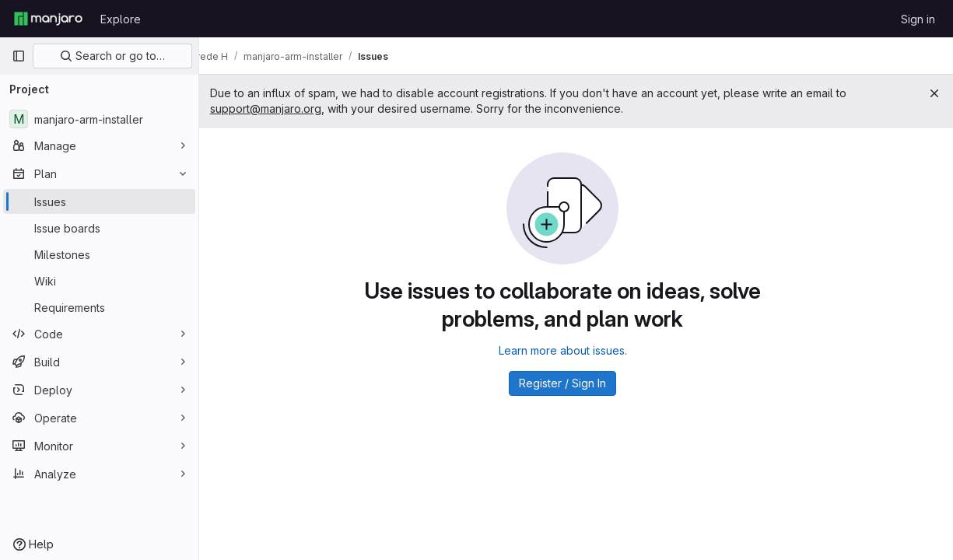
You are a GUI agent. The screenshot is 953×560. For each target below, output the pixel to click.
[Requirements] (99, 307)
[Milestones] (99, 254)
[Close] (934, 93)
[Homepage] (48, 19)
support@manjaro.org (292, 108)
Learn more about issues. (576, 350)
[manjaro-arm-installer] (99, 119)
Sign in (918, 19)
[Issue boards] (99, 228)
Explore (121, 19)
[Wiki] (99, 281)
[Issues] (99, 201)
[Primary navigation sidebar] (19, 56)
